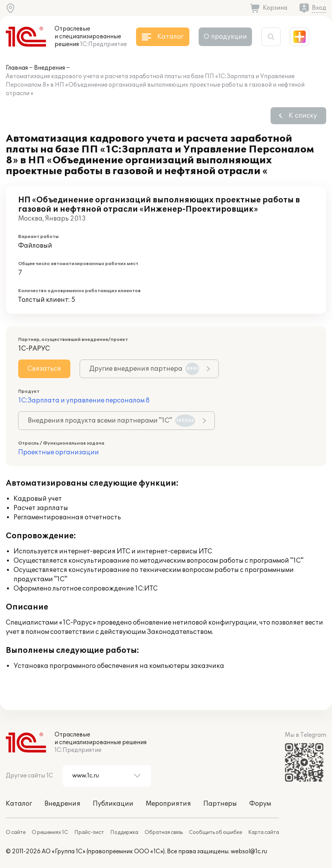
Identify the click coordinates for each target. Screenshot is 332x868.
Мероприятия (168, 804)
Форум (260, 804)
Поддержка (124, 832)
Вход (319, 8)
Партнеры (220, 804)
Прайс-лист (89, 832)
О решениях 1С (50, 832)
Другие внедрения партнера (144, 369)
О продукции (225, 37)
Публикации (113, 804)
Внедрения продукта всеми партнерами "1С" (112, 421)
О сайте (16, 832)
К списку (303, 116)
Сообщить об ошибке (215, 832)
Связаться (44, 369)
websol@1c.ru (249, 852)
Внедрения (49, 68)
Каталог (19, 804)
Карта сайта (264, 832)
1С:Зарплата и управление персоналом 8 (84, 401)
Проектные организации (59, 452)
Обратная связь (164, 832)
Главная (17, 68)
